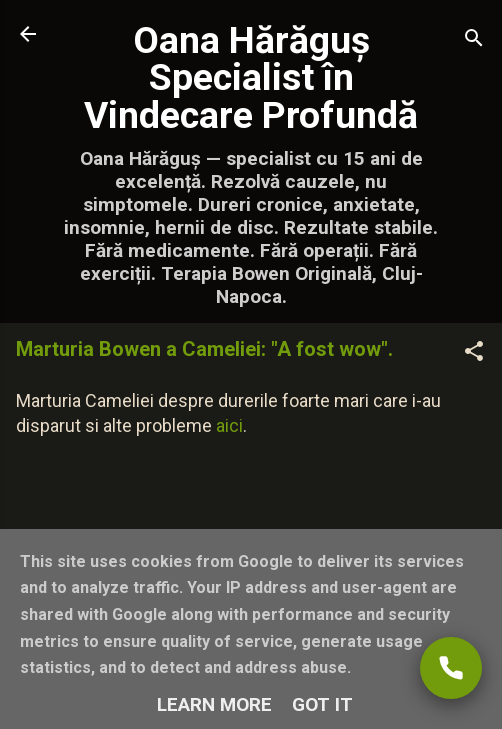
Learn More (214, 704)
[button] (474, 354)
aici (229, 425)
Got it (322, 704)
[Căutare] (474, 40)
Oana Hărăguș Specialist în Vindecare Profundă (251, 77)
